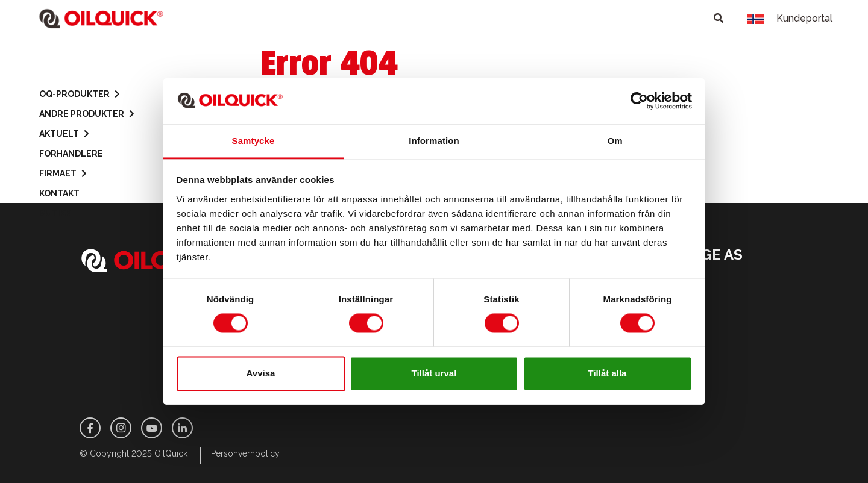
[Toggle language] (756, 19)
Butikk (55, 213)
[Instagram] (121, 428)
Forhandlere (71, 154)
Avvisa (261, 373)
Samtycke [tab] (253, 141)
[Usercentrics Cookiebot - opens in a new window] (639, 101)
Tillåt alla (608, 373)
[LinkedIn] (182, 428)
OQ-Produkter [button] (80, 94)
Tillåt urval (434, 373)
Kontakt (59, 193)
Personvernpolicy (245, 453)
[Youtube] (152, 428)
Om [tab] (615, 141)
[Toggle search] (719, 19)
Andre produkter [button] (87, 114)
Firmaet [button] (63, 174)
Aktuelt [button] (64, 134)
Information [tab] (434, 141)
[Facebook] (90, 428)
